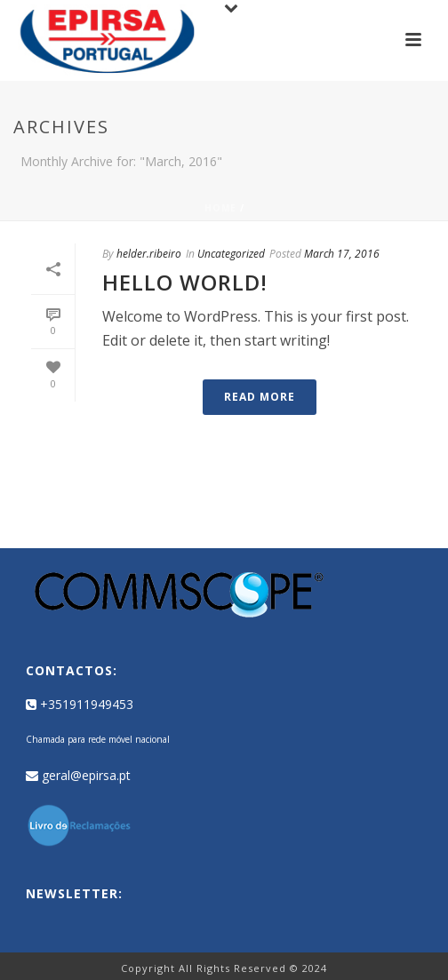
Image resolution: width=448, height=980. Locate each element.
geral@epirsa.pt (78, 775)
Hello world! (185, 282)
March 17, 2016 (342, 254)
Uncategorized (231, 254)
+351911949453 (80, 704)
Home (220, 208)
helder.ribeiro (149, 254)
